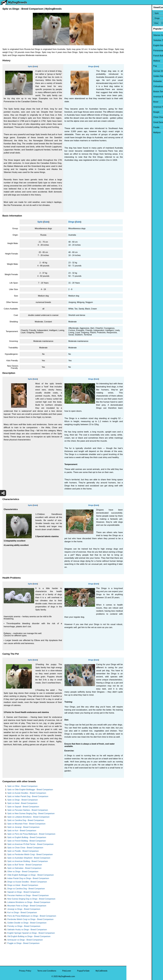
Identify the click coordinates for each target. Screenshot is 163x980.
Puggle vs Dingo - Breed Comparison (23, 943)
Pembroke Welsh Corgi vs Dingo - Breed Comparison (30, 919)
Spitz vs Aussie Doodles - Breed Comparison (27, 793)
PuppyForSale (83, 971)
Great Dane (133, 122)
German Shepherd (136, 71)
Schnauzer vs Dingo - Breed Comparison (25, 940)
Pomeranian (133, 51)
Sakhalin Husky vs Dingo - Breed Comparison (27, 930)
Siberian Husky (135, 35)
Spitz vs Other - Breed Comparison (22, 786)
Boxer (131, 102)
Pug (130, 66)
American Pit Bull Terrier (138, 107)
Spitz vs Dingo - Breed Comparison (23, 800)
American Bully (135, 97)
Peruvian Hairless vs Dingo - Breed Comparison (28, 895)
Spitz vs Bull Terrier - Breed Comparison (25, 865)
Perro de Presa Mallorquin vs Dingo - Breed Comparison (32, 916)
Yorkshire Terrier (135, 40)
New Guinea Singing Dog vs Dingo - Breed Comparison (31, 899)
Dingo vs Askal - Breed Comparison (23, 885)
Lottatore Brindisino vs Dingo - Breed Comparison (29, 902)
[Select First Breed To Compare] (145, 13)
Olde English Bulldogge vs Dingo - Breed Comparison (31, 875)
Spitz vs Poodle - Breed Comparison (23, 851)
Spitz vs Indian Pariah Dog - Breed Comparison (28, 796)
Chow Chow (133, 117)
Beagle (131, 112)
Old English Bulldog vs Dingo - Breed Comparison (29, 936)
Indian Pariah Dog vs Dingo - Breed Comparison (28, 878)
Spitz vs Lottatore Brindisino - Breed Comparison (28, 817)
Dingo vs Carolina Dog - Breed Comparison (26, 889)
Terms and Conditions (47, 971)
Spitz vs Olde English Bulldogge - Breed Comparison (30, 790)
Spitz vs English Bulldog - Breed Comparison (27, 837)
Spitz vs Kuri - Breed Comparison (22, 831)
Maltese (131, 61)
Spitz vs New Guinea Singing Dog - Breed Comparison (31, 813)
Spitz (30, 66)
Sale (35, 66)
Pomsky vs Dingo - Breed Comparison (24, 926)
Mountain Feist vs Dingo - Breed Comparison (27, 906)
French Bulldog (135, 56)
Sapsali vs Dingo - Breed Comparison (24, 892)
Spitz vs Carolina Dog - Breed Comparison (26, 820)
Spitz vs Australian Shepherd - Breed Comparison (29, 858)
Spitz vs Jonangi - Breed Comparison (23, 827)
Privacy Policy (25, 971)
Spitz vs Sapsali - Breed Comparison (23, 807)
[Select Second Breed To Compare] (145, 18)
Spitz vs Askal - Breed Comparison (22, 803)
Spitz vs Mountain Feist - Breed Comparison (26, 824)
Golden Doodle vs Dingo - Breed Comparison (27, 923)
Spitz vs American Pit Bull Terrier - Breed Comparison (30, 844)
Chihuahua (133, 86)
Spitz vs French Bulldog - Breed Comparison (27, 841)
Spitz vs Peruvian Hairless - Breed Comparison (28, 810)
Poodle (131, 127)
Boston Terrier (134, 92)
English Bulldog (135, 45)
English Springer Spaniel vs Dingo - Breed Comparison (31, 933)
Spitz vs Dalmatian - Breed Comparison (24, 868)
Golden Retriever (135, 76)
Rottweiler (132, 81)
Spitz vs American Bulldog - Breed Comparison (28, 861)
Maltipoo (132, 132)
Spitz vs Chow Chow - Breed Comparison (25, 848)
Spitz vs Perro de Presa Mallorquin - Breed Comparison (31, 834)
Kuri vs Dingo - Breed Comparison (22, 912)
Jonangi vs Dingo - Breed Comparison (24, 909)
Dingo (91, 66)
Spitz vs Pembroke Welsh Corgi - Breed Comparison (30, 854)
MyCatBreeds (101, 971)
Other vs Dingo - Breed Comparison (23, 872)
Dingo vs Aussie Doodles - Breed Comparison (27, 882)
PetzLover (67, 971)
